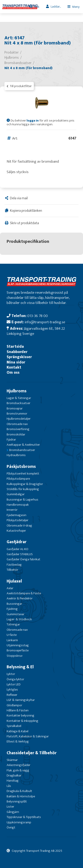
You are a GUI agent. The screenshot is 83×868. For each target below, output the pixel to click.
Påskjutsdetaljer (17, 520)
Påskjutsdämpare (18, 479)
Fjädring (12, 609)
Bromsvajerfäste (18, 650)
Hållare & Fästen (18, 710)
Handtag (13, 781)
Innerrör (12, 510)
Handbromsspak (18, 505)
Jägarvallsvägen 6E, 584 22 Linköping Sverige (36, 331)
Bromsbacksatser (18, 403)
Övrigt (11, 827)
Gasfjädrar (17, 542)
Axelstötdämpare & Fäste (24, 593)
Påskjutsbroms (21, 467)
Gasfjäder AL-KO (17, 549)
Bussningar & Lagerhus (22, 500)
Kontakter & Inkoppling (22, 721)
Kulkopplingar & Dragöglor (25, 484)
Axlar (10, 588)
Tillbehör (12, 570)
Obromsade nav (17, 424)
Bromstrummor (17, 414)
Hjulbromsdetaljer (19, 419)
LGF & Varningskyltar (21, 700)
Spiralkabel (14, 726)
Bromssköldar (16, 434)
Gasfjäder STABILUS (20, 554)
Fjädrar (11, 440)
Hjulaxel (14, 581)
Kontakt (14, 367)
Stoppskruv (14, 656)
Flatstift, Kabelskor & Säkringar (28, 736)
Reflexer (12, 695)
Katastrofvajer (16, 531)
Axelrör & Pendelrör (20, 598)
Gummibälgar (16, 494)
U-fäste (12, 635)
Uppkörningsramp (19, 822)
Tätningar (13, 624)
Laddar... (56, 7)
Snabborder (17, 352)
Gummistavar (15, 614)
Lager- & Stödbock (19, 619)
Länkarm (12, 640)
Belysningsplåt (17, 801)
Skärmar (12, 760)
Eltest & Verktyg (18, 741)
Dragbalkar (14, 775)
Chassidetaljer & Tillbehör (32, 753)
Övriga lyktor (15, 679)
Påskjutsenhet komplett (23, 474)
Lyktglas (12, 689)
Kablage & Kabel (17, 731)
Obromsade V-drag (19, 526)
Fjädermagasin (16, 515)
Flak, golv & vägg (18, 770)
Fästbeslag (14, 565)
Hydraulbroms (16, 455)
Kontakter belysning (20, 715)
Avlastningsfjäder (18, 765)
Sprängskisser (19, 357)
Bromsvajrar (15, 408)
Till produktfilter (19, 86)
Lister (10, 807)
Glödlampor (14, 705)
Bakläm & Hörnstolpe (21, 796)
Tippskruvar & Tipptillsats (24, 817)
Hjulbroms (17, 391)
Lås (9, 786)
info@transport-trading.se (45, 322)
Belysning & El (20, 667)
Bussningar (14, 604)
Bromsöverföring (18, 429)
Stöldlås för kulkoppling (23, 489)
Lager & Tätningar (19, 398)
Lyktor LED (14, 684)
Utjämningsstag (18, 645)
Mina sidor (16, 362)
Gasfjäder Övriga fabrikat (23, 559)
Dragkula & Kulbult (19, 791)
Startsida (15, 346)
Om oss (13, 372)
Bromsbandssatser (22, 450)
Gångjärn (13, 812)
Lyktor (11, 674)
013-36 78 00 (38, 316)
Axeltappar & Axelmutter (23, 445)
